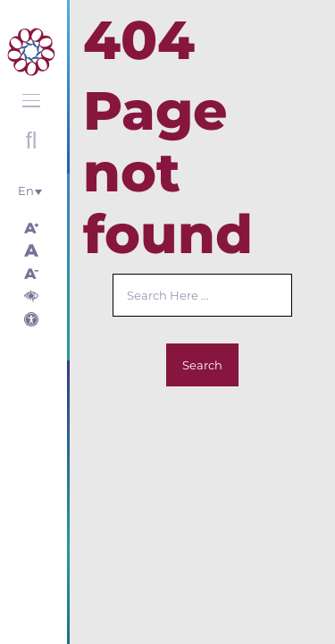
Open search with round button (31, 140)
